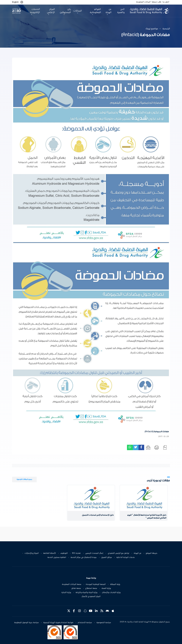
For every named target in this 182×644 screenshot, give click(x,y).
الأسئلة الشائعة (49, 553)
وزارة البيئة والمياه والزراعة (86, 593)
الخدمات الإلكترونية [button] (35, 11)
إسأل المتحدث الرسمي (94, 553)
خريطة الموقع (152, 553)
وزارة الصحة (106, 588)
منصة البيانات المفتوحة (72, 584)
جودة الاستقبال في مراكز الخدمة (84, 557)
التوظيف (64, 553)
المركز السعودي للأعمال (91, 597)
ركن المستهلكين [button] (65, 11)
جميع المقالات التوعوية (24, 479)
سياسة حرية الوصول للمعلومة (26, 623)
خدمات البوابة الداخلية (126, 557)
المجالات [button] (78, 11)
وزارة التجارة (66, 593)
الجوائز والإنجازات (32, 553)
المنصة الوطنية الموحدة (96, 584)
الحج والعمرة (121, 11)
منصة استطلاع (91, 588)
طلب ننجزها (157, 2)
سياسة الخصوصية (104, 623)
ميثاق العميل (106, 557)
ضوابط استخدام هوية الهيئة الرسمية (58, 623)
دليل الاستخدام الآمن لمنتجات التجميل (98, 515)
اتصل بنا (166, 2)
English (15, 2)
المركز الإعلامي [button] (51, 11)
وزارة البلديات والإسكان (111, 593)
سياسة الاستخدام (85, 623)
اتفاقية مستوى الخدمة (57, 557)
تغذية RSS (76, 553)
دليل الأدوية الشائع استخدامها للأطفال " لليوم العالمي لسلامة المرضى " (147, 517)
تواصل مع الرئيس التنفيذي (118, 553)
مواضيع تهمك (152, 29)
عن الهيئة (137, 553)
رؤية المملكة (115, 584)
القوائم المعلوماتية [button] (95, 11)
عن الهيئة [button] (108, 11)
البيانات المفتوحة (143, 2)
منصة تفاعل (76, 588)
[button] (22, 2)
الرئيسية (166, 29)
